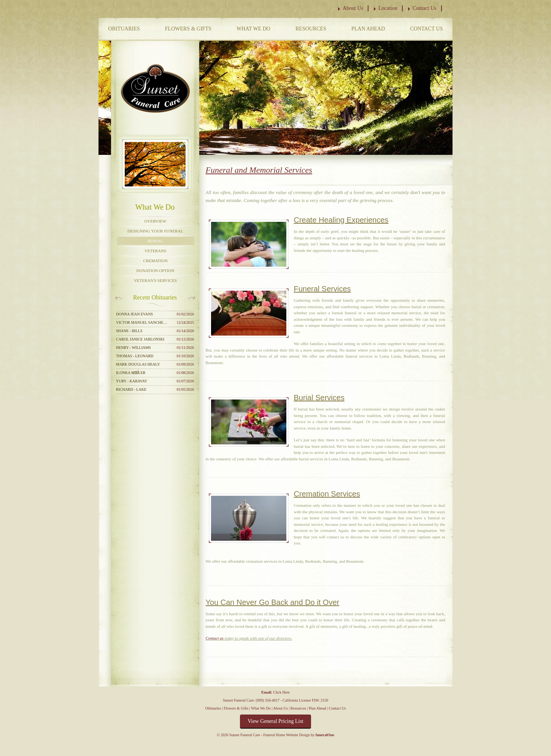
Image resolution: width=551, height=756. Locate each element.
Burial (155, 241)
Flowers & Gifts (188, 29)
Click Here (281, 692)
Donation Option (156, 271)
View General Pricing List (275, 721)
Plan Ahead (368, 29)
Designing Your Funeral (155, 231)
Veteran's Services (155, 280)
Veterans (155, 251)
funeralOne (325, 735)
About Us (353, 8)
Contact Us (425, 8)
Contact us (215, 638)
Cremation (155, 261)
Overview (156, 221)
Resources (311, 29)
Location (388, 8)
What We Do (253, 29)
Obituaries (124, 29)
